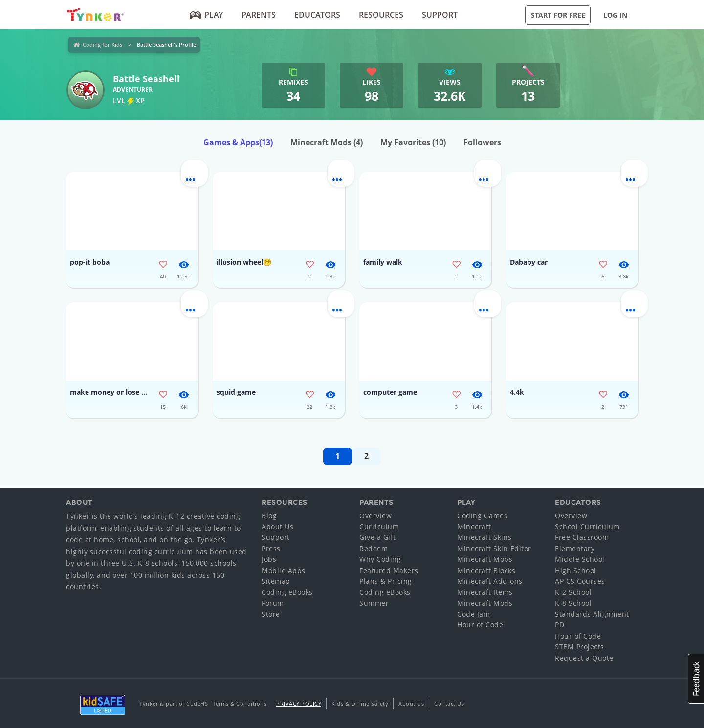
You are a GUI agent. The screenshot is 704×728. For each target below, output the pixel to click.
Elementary (575, 548)
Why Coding (380, 559)
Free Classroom (582, 537)
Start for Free (558, 15)
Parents (259, 15)
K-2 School (573, 592)
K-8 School (573, 603)
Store (271, 614)
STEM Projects (580, 647)
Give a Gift (378, 537)
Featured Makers (389, 570)
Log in (615, 15)
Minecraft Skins (484, 537)
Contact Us (449, 703)
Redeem (374, 548)
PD (560, 625)
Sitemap (276, 581)
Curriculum (379, 526)
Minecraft (474, 526)
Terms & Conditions (240, 703)
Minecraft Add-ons (490, 581)
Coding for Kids (102, 45)
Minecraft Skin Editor (494, 548)
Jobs (269, 559)
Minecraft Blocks (486, 570)
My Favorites (413, 142)
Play (207, 15)
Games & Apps (238, 142)
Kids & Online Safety (360, 703)
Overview (375, 516)
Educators (317, 15)
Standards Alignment (592, 614)
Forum (273, 603)
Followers (482, 142)
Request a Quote (584, 658)
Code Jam (473, 614)
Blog (269, 516)
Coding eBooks (287, 592)
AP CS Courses (580, 581)
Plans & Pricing (386, 581)
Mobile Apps (284, 570)
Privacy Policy (299, 703)
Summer (374, 603)
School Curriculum (587, 526)
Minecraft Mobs (485, 559)
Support (440, 15)
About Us (277, 526)
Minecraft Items (485, 592)
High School (576, 570)
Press (271, 548)
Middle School (580, 559)
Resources (381, 15)
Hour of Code (480, 625)
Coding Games (482, 516)
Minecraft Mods (327, 142)
